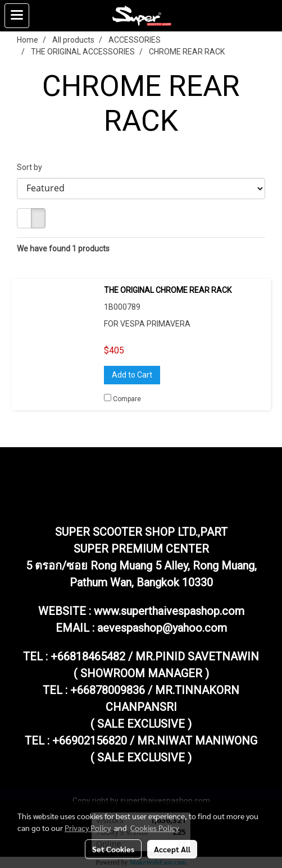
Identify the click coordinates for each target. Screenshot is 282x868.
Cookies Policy (154, 828)
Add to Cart (132, 375)
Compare (127, 399)
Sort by (32, 167)
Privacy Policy (88, 828)
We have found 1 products (63, 249)
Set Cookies (113, 849)
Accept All (172, 849)
